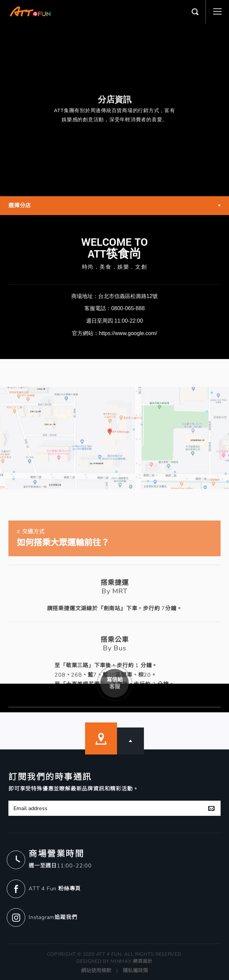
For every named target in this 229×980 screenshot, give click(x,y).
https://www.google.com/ (128, 333)
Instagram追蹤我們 (53, 917)
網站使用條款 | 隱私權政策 (114, 971)
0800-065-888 (128, 308)
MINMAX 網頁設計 (132, 961)
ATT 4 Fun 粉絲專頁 (55, 889)
